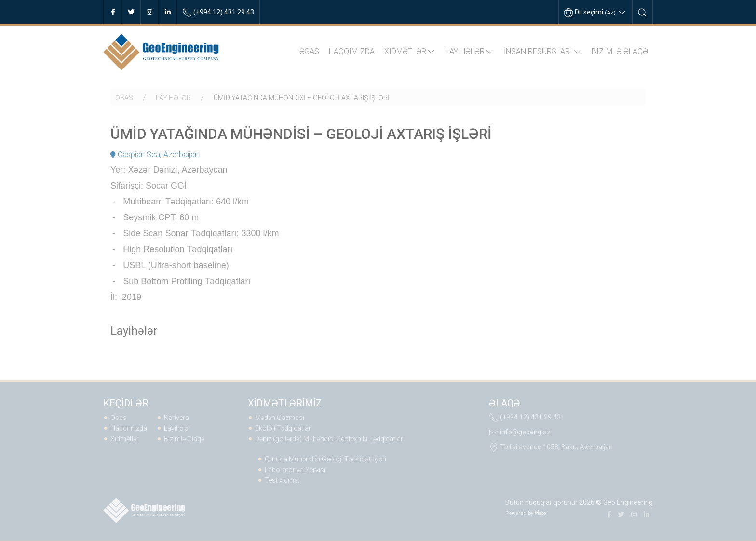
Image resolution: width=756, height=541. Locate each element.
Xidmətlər (410, 52)
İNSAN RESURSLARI (543, 52)
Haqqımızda (352, 51)
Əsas (309, 51)
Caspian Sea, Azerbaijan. (155, 155)
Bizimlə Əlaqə (620, 51)
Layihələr (470, 52)
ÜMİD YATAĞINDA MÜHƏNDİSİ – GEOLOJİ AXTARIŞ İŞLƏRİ (302, 98)
